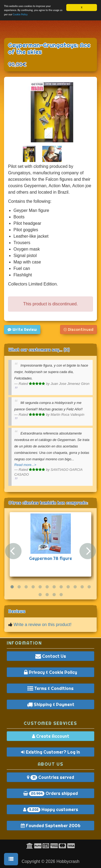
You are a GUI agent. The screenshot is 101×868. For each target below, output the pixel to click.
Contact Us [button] (51, 656)
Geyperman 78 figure (50, 558)
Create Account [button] (51, 736)
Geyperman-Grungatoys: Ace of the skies (49, 48)
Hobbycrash (68, 861)
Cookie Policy (20, 14)
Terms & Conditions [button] (50, 688)
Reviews (17, 611)
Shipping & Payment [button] (51, 704)
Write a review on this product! (42, 625)
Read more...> (25, 465)
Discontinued (79, 330)
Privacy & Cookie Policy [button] (50, 672)
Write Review (22, 330)
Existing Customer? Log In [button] (50, 752)
